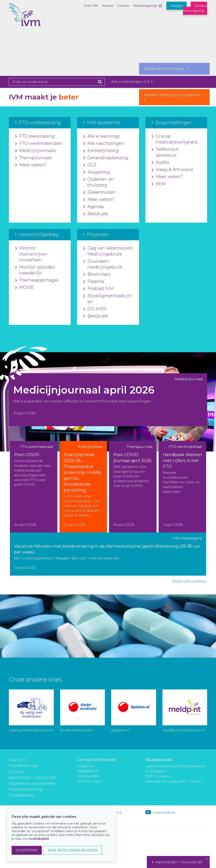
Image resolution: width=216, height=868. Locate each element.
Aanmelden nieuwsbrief (32, 778)
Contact (123, 6)
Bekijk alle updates (189, 581)
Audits (160, 163)
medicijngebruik (164, 812)
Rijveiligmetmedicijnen (107, 299)
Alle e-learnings (101, 136)
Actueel (108, 6)
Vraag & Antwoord (172, 170)
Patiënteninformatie (166, 69)
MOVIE (25, 288)
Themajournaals (34, 158)
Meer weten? (31, 165)
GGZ (90, 165)
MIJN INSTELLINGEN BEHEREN (73, 850)
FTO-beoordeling (35, 136)
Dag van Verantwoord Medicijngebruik (108, 251)
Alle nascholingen (104, 144)
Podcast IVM (98, 289)
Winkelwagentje (145, 6)
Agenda (93, 207)
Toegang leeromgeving (195, 8)
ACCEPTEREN (27, 850)
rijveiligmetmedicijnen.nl (31, 730)
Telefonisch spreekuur (165, 152)
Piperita (94, 282)
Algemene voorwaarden (32, 783)
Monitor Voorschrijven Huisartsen (31, 254)
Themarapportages (37, 280)
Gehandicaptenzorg (106, 158)
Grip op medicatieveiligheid (175, 139)
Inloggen (177, 6)
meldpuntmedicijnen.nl (184, 730)
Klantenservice (23, 766)
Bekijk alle (96, 214)
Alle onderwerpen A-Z (132, 82)
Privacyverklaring (26, 789)
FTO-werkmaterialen (39, 144)
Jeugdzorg (97, 172)
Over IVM (91, 6)
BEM (159, 184)
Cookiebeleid (21, 795)
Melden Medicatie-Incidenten (174, 97)
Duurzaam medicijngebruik (103, 264)
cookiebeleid (38, 839)
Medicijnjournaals (36, 151)
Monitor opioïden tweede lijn (35, 270)
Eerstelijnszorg (101, 151)
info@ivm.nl (86, 766)
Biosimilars (97, 274)
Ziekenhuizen (99, 192)
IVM (30, 24)
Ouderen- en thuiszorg (99, 182)
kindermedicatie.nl (77, 730)
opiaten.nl (120, 730)
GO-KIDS (95, 309)
